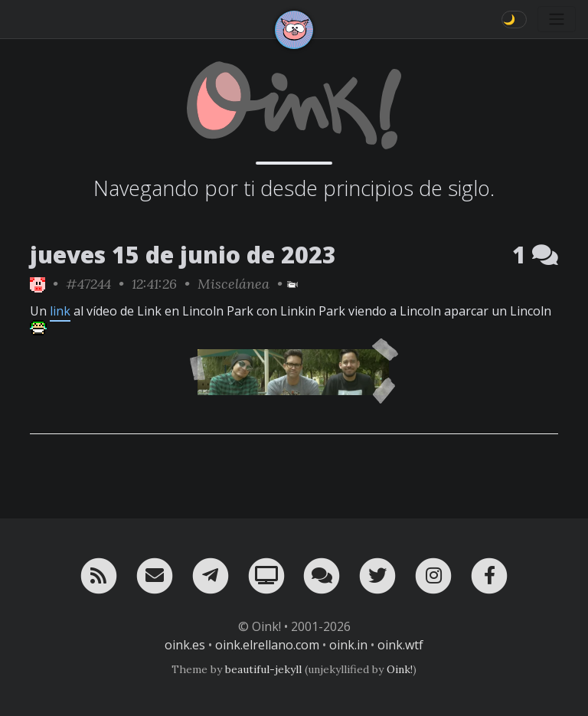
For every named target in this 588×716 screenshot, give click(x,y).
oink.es (185, 645)
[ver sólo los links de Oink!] (38, 284)
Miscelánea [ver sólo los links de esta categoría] (234, 284)
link (60, 311)
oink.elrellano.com (267, 645)
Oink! (400, 669)
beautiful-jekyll (263, 669)
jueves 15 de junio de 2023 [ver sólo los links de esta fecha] (183, 255)
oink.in (348, 645)
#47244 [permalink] (88, 284)
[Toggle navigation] (557, 19)
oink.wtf (400, 645)
